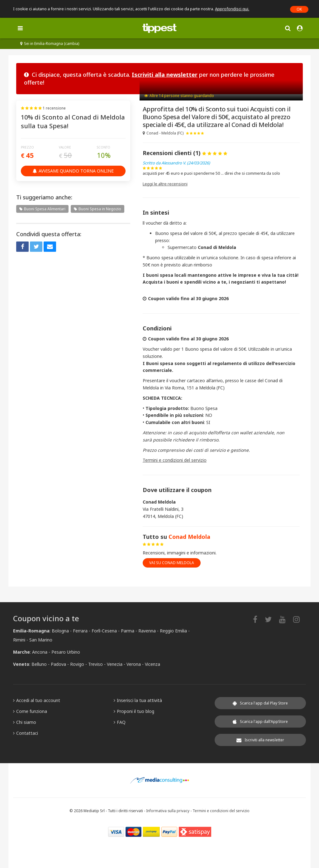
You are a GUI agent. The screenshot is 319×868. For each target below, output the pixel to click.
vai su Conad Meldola (172, 563)
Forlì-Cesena (104, 631)
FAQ (120, 722)
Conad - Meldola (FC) (163, 133)
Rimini (19, 640)
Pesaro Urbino (66, 652)
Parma (128, 631)
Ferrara (80, 631)
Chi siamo (25, 722)
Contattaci (26, 733)
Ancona (40, 652)
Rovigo (77, 664)
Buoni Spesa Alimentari (42, 209)
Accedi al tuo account (37, 700)
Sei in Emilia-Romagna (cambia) (50, 44)
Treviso (95, 664)
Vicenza (152, 664)
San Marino (41, 640)
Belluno (39, 664)
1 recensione (54, 108)
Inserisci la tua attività (138, 700)
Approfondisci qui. (232, 9)
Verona (134, 664)
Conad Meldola (189, 537)
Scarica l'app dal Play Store (260, 703)
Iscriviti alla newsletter (165, 75)
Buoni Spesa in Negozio (98, 209)
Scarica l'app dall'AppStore (260, 722)
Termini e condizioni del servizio (175, 460)
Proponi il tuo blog (134, 711)
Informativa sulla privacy (168, 811)
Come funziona (30, 711)
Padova (58, 664)
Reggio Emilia (173, 631)
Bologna (60, 631)
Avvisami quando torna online (73, 171)
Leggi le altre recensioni (165, 184)
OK (299, 9)
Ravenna (147, 631)
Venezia (115, 664)
